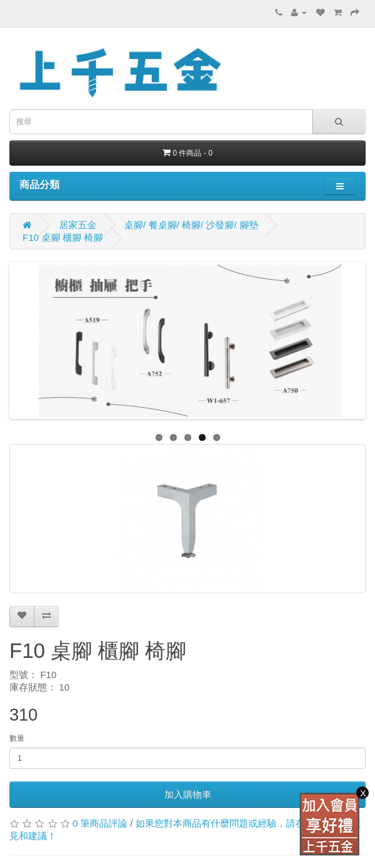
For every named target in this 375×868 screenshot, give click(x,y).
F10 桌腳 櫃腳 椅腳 (63, 237)
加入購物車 (188, 794)
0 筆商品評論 (100, 823)
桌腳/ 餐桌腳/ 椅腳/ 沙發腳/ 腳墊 (191, 225)
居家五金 (78, 225)
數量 (17, 738)
